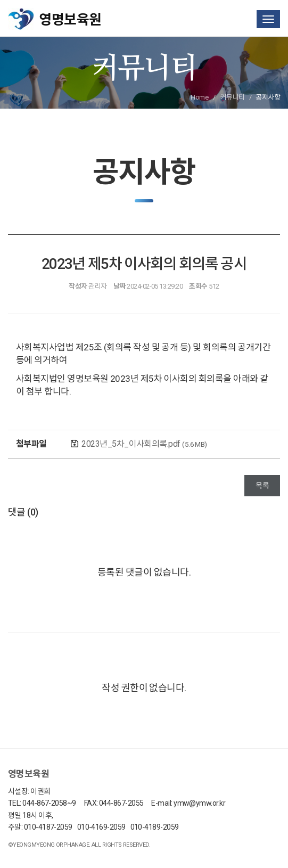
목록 (262, 486)
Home (199, 97)
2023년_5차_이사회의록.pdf (144, 444)
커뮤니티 (233, 97)
